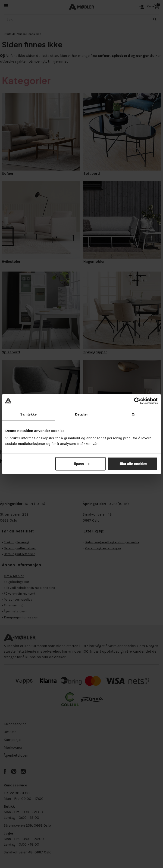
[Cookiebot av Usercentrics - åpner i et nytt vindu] (137, 401)
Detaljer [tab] (81, 414)
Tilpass (81, 463)
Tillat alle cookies (133, 463)
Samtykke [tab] (28, 414)
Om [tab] (135, 414)
